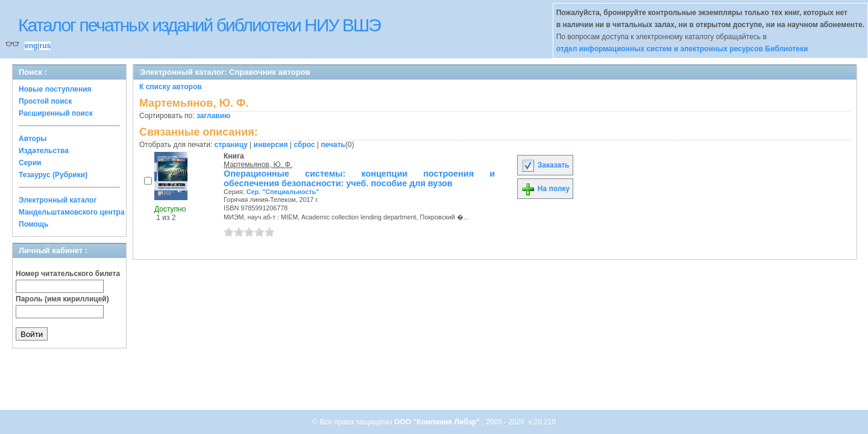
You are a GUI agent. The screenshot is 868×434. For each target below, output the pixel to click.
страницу (231, 145)
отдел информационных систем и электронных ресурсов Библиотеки (682, 49)
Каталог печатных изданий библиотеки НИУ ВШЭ (199, 25)
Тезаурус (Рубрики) (53, 175)
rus (45, 46)
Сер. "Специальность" (283, 192)
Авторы (33, 139)
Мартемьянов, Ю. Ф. (258, 165)
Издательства (44, 151)
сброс (304, 145)
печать (333, 145)
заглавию (213, 116)
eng (31, 46)
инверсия (271, 145)
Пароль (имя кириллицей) (62, 299)
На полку (545, 189)
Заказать (545, 165)
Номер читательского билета (68, 274)
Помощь (33, 224)
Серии (30, 163)
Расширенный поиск (56, 113)
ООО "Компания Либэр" (438, 422)
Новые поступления (55, 89)
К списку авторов (171, 87)
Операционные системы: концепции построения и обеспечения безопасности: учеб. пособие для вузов (359, 178)
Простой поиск (45, 101)
